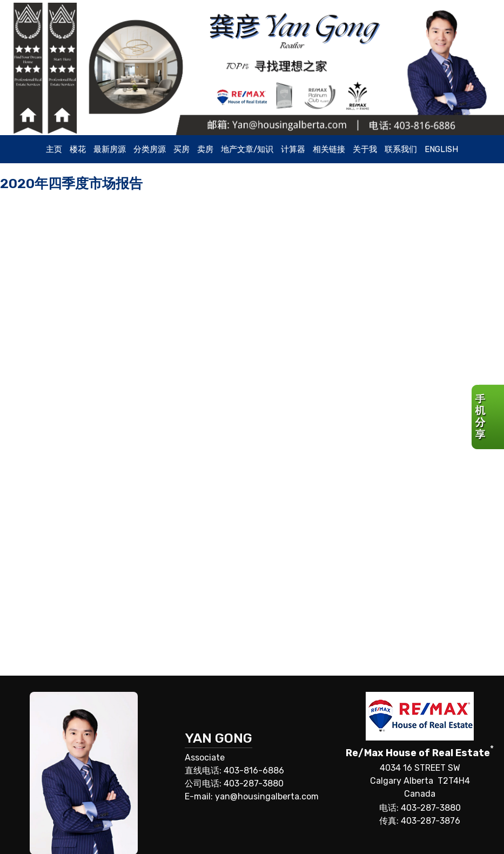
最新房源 (110, 149)
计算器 (293, 149)
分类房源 (150, 149)
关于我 (365, 149)
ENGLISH (441, 149)
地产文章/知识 (247, 149)
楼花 (78, 149)
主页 (54, 149)
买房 (182, 149)
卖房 (205, 149)
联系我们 (401, 149)
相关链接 (329, 149)
